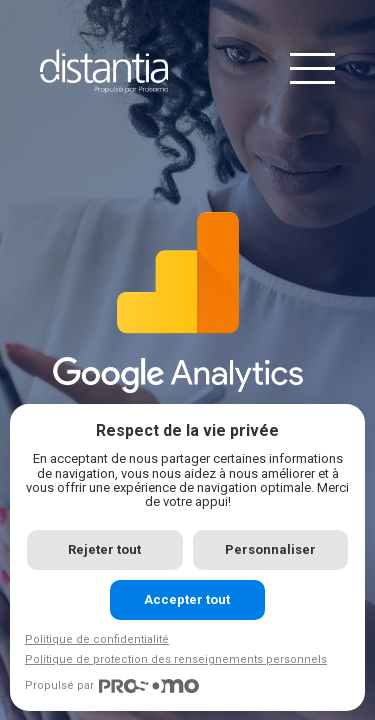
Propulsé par (112, 686)
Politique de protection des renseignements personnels (176, 659)
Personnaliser (270, 549)
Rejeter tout (104, 549)
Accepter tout (187, 599)
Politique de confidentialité (97, 639)
